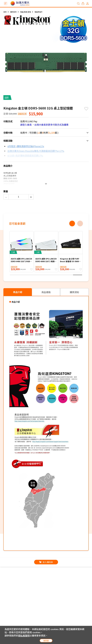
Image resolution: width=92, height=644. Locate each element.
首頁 (5, 12)
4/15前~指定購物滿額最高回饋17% (25, 156)
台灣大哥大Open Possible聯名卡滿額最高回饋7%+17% (36, 151)
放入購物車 (46, 562)
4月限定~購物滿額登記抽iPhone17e (26, 146)
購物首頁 (13, 12)
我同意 (46, 641)
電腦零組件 (39, 12)
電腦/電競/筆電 (26, 12)
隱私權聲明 (24, 635)
